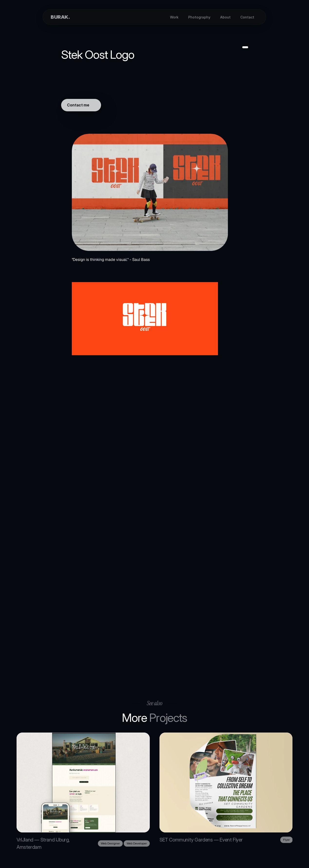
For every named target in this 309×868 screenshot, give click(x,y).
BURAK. (60, 17)
